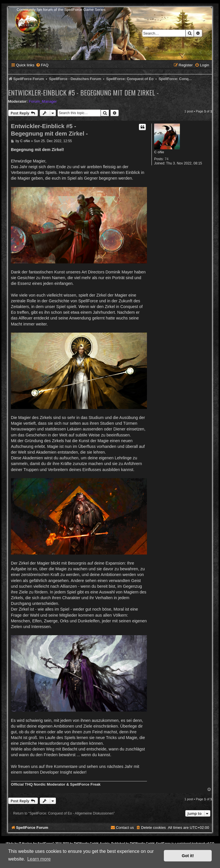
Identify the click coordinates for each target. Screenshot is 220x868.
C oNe (159, 152)
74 (167, 159)
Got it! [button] (188, 856)
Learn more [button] (39, 859)
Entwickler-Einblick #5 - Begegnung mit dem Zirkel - (83, 92)
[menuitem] (42, 65)
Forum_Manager (43, 101)
